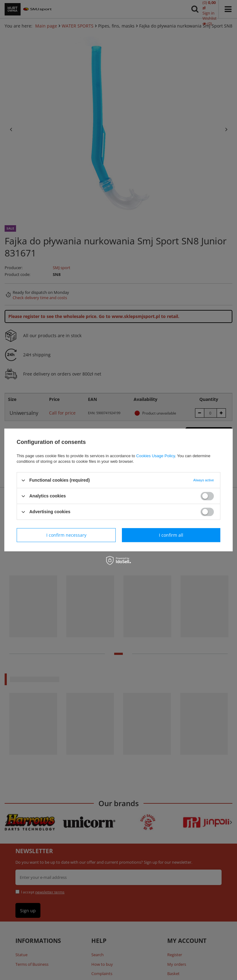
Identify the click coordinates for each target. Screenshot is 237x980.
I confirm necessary (66, 535)
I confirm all (171, 535)
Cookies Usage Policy (155, 456)
